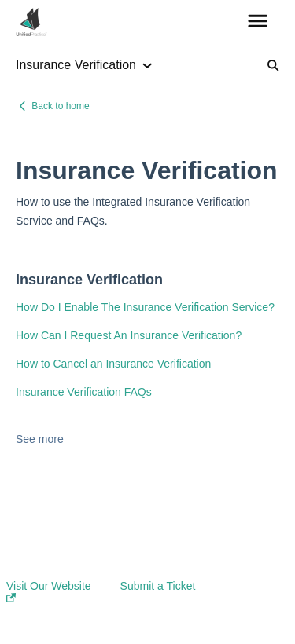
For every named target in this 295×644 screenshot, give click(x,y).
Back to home (60, 106)
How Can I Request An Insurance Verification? (129, 335)
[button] (258, 22)
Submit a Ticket (158, 586)
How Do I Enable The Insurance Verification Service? (145, 307)
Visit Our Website (49, 591)
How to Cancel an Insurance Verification (113, 364)
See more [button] (40, 439)
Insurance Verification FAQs (84, 392)
